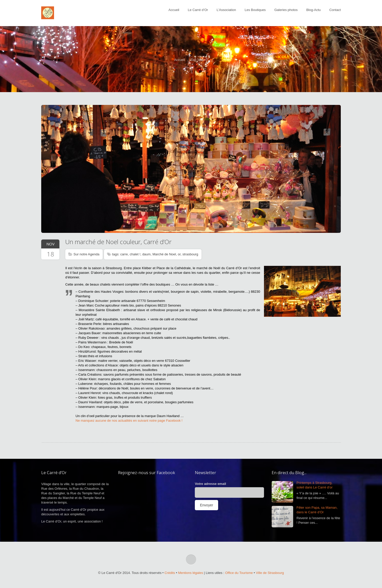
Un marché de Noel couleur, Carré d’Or (118, 242)
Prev (46, 168)
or (179, 254)
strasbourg (190, 254)
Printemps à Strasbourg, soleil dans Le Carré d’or (315, 485)
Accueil (174, 10)
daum (147, 254)
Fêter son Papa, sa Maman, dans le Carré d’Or (317, 510)
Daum (161, 416)
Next (336, 168)
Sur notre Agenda (86, 254)
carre (124, 254)
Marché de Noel (164, 254)
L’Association (226, 10)
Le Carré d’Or (198, 10)
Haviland (174, 416)
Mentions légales (190, 573)
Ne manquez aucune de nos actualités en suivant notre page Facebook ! (129, 421)
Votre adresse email (210, 484)
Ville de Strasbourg (270, 573)
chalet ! (135, 254)
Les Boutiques (255, 10)
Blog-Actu (313, 10)
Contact (335, 10)
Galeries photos (286, 10)
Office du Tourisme (239, 573)
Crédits (170, 573)
